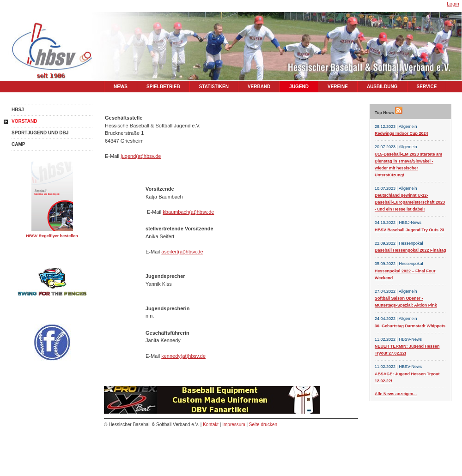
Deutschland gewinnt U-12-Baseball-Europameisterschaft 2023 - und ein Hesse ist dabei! (410, 202)
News (121, 87)
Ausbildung (382, 87)
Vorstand (24, 121)
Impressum (234, 425)
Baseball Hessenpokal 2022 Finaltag (410, 250)
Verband (259, 87)
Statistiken (214, 87)
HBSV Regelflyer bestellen (52, 236)
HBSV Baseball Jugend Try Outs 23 (410, 230)
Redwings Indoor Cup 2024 (401, 133)
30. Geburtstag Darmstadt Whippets (410, 326)
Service (427, 87)
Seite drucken (263, 425)
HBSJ (18, 110)
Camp (18, 144)
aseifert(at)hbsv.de (182, 252)
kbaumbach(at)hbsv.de (188, 212)
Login (453, 4)
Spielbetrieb (163, 87)
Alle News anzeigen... (396, 394)
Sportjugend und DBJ (40, 133)
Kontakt (211, 425)
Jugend (299, 87)
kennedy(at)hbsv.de (183, 356)
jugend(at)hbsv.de (141, 156)
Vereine (338, 87)
